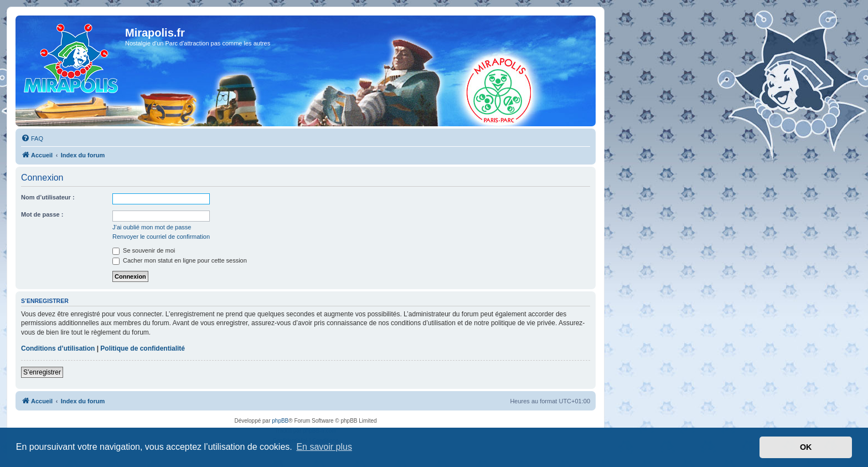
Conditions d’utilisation (58, 348)
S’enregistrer (42, 372)
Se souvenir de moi (144, 250)
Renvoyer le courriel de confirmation (161, 237)
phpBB (280, 421)
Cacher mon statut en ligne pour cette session (180, 260)
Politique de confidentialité (143, 348)
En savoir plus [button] (324, 447)
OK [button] (806, 447)
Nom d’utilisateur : (48, 197)
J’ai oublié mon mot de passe (152, 227)
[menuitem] (32, 138)
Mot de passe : (42, 214)
